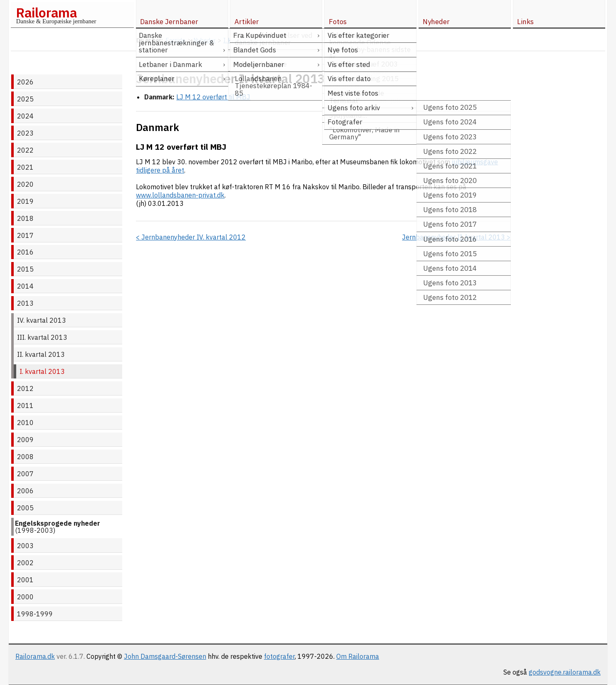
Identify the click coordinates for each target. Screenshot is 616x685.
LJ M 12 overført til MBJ (213, 97)
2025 (25, 99)
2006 (25, 491)
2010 (25, 423)
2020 (25, 184)
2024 (25, 116)
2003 (25, 546)
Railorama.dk (35, 656)
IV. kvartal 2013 (42, 320)
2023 (25, 133)
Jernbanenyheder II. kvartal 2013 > (456, 237)
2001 (25, 580)
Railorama (46, 12)
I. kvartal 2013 (42, 371)
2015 (25, 269)
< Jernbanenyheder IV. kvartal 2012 (191, 237)
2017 (25, 235)
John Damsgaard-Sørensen (165, 656)
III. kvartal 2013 (42, 337)
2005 (25, 508)
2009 (25, 440)
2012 (25, 388)
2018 (25, 218)
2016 (25, 252)
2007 (25, 474)
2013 (25, 303)
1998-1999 (35, 614)
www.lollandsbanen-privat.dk (180, 195)
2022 (25, 150)
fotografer (279, 656)
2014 (25, 286)
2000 (25, 597)
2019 (25, 201)
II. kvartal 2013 (41, 354)
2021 (25, 167)
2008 (25, 457)
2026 (25, 82)
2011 (25, 406)
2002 (25, 563)
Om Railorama (358, 656)
